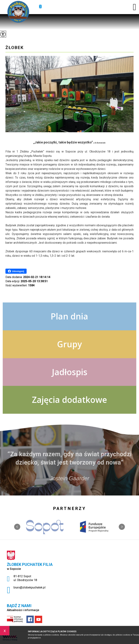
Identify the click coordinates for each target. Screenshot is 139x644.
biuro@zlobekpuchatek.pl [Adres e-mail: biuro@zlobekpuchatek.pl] (30, 587)
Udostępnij (16, 271)
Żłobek (15, 48)
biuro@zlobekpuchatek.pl (40, 7)
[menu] (134, 7)
